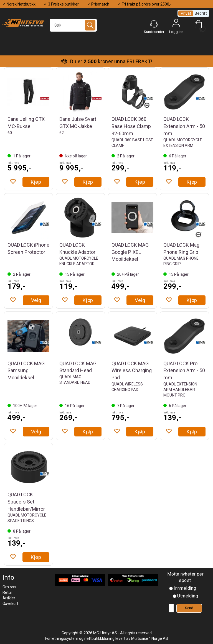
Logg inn (176, 24)
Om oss (9, 587)
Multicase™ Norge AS (150, 638)
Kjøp (36, 182)
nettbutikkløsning (99, 638)
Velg (36, 300)
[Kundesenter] (154, 24)
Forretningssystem (62, 638)
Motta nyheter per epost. (185, 577)
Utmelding (188, 596)
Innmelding (185, 588)
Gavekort (10, 604)
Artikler (9, 598)
